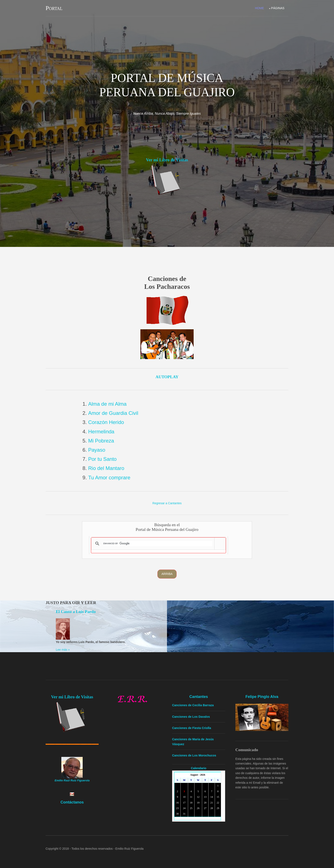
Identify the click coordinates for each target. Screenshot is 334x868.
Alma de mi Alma (107, 404)
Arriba (167, 574)
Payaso (97, 450)
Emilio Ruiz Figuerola (130, 849)
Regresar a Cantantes (167, 503)
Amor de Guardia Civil (113, 413)
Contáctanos (72, 802)
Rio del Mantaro (106, 468)
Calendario (199, 768)
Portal (54, 8)
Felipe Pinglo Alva (262, 697)
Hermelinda (101, 432)
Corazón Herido (106, 422)
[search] (158, 544)
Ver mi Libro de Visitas (167, 160)
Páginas (278, 8)
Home (259, 8)
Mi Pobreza (101, 441)
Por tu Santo (102, 459)
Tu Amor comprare (109, 478)
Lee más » (63, 650)
